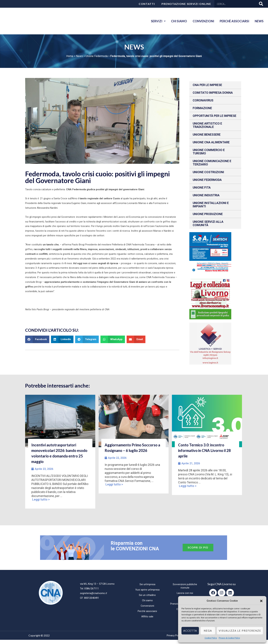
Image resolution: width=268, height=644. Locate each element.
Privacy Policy (174, 635)
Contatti (147, 4)
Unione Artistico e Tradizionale (207, 125)
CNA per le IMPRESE (207, 85)
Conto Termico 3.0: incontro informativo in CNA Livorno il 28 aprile (204, 450)
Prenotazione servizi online (186, 4)
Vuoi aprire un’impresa (147, 590)
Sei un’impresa (147, 584)
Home (70, 56)
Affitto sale (147, 617)
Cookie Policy (211, 638)
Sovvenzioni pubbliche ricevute (185, 586)
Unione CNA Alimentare (211, 142)
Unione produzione (208, 214)
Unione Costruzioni (208, 172)
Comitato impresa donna (213, 93)
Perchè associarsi (233, 21)
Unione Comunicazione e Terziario (212, 163)
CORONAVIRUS (203, 100)
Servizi (153, 21)
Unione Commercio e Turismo (209, 152)
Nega (208, 631)
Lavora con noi (185, 593)
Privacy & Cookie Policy (229, 638)
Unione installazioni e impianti (211, 205)
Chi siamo (175, 21)
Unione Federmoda (97, 56)
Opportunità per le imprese (215, 116)
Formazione (202, 108)
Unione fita (202, 187)
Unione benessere (207, 135)
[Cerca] (261, 4)
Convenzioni (201, 21)
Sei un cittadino (147, 595)
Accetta (190, 631)
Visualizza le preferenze (240, 631)
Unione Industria (206, 195)
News (259, 21)
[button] (261, 601)
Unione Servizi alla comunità (208, 223)
